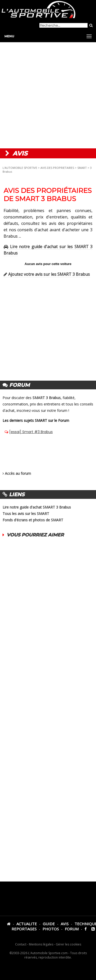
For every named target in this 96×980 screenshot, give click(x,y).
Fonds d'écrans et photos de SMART (33, 520)
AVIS (65, 924)
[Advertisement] (48, 95)
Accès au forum (18, 473)
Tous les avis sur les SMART (26, 514)
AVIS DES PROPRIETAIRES (57, 168)
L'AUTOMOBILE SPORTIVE (20, 168)
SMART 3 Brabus (47, 398)
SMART (82, 168)
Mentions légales (41, 944)
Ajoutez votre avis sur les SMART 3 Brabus (47, 274)
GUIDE (49, 924)
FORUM (72, 929)
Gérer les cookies (68, 944)
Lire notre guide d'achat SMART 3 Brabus (37, 507)
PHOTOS (51, 929)
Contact (21, 944)
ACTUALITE (27, 924)
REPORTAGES (24, 929)
